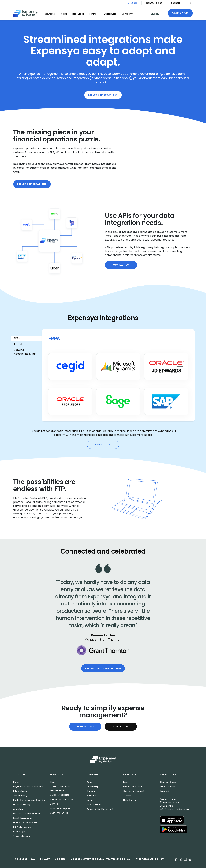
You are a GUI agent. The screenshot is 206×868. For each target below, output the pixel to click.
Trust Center (94, 804)
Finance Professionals (25, 823)
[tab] (27, 338)
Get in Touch (168, 774)
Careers (91, 791)
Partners (91, 795)
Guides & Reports (60, 795)
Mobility (17, 782)
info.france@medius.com (174, 809)
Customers (110, 14)
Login (132, 3)
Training (128, 795)
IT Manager (19, 832)
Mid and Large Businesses (27, 813)
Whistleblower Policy (150, 859)
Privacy (45, 859)
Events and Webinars (62, 799)
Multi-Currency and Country (29, 800)
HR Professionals (22, 827)
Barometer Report (60, 808)
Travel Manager (22, 836)
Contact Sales (154, 3)
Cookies (60, 859)
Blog (52, 782)
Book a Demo (180, 13)
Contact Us (121, 726)
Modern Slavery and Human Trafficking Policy (101, 859)
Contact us (121, 265)
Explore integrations (103, 95)
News (89, 800)
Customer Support (134, 791)
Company (127, 14)
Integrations (20, 791)
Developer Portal (133, 786)
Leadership (93, 786)
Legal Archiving (22, 804)
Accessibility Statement (100, 809)
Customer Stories (60, 813)
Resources (78, 14)
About (90, 782)
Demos (54, 804)
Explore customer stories (103, 668)
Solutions (50, 14)
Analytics (18, 809)
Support (176, 3)
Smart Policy (20, 795)
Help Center (130, 800)
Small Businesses (23, 818)
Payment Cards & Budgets (28, 786)
